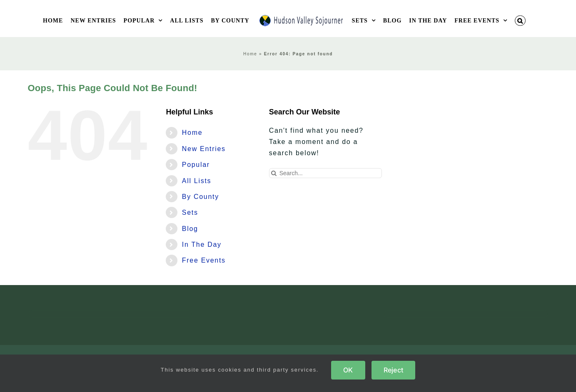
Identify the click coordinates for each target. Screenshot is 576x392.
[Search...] (326, 173)
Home (250, 54)
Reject (393, 370)
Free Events (204, 260)
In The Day (202, 244)
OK (348, 370)
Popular (196, 165)
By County (201, 197)
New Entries (204, 149)
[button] (520, 21)
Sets (190, 212)
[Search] (274, 173)
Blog (190, 229)
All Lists (197, 181)
